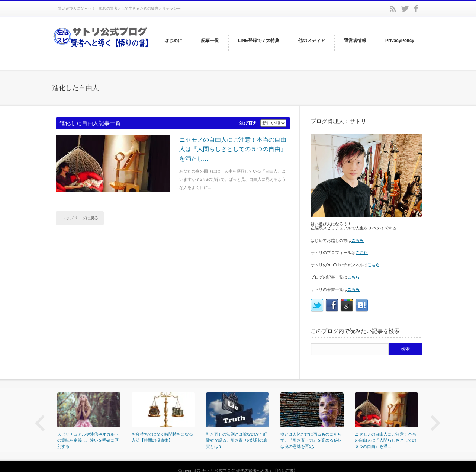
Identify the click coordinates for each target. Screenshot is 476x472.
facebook (416, 8)
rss (393, 9)
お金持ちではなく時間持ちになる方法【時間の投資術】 (162, 437)
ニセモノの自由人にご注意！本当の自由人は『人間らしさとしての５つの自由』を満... (385, 440)
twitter (405, 9)
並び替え (248, 123)
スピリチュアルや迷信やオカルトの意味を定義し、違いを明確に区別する (88, 440)
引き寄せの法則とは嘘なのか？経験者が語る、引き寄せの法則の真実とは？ (237, 440)
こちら (358, 240)
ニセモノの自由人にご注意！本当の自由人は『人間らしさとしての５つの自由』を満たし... (233, 149)
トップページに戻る (80, 218)
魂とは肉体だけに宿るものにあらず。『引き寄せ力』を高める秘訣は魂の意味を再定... (311, 440)
